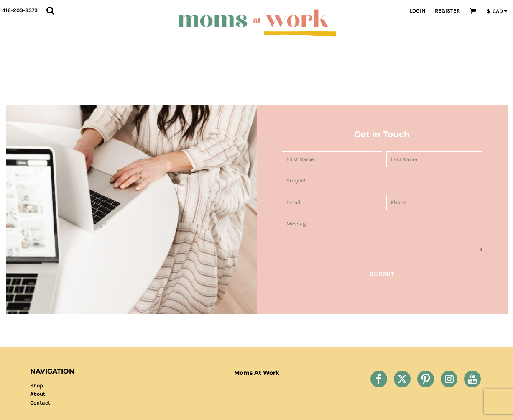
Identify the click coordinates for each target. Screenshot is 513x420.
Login (417, 11)
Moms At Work (257, 373)
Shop (37, 385)
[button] (50, 10)
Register (447, 11)
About (38, 394)
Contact (40, 403)
